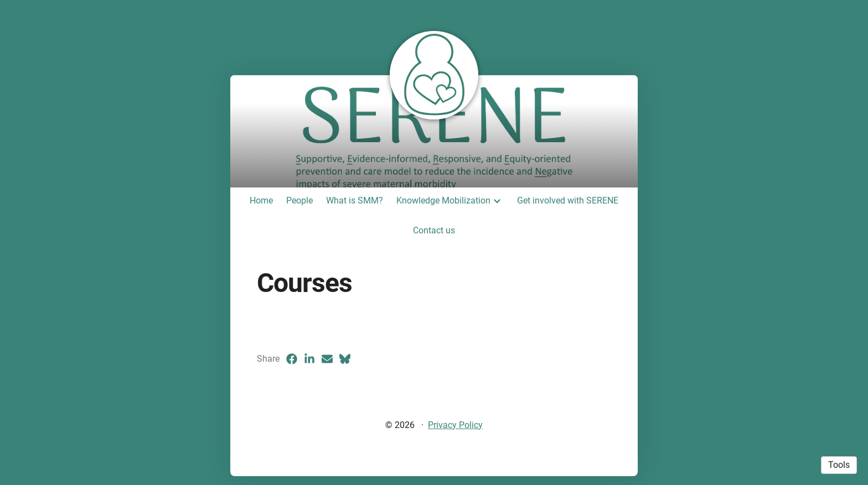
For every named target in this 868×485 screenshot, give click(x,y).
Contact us (434, 230)
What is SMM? (355, 200)
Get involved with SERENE (568, 200)
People (299, 200)
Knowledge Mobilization (443, 200)
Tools (839, 465)
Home (261, 200)
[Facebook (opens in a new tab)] (292, 359)
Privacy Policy (455, 425)
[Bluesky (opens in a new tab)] (345, 359)
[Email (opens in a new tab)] (327, 359)
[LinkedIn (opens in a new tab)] (309, 359)
